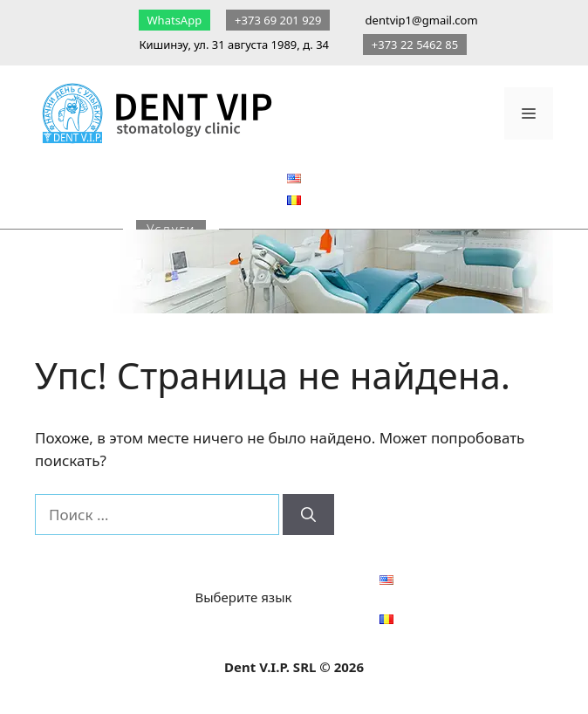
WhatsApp (174, 20)
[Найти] (308, 515)
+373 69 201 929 (278, 20)
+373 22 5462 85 (415, 45)
